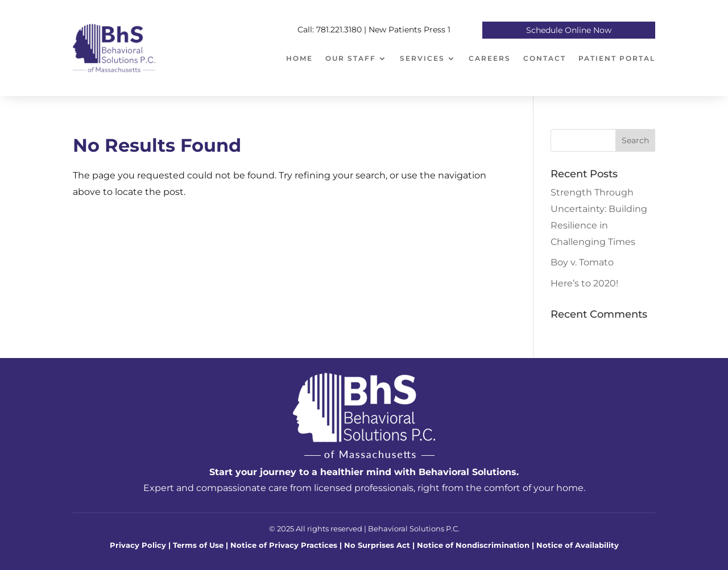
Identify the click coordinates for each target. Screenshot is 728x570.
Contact (545, 59)
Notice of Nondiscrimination (473, 545)
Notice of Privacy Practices (284, 545)
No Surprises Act (378, 545)
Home (299, 59)
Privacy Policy (138, 545)
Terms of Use (198, 545)
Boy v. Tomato (582, 262)
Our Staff (351, 59)
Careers (490, 59)
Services (422, 59)
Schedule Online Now (569, 31)
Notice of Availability (578, 545)
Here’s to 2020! (584, 283)
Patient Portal (617, 59)
